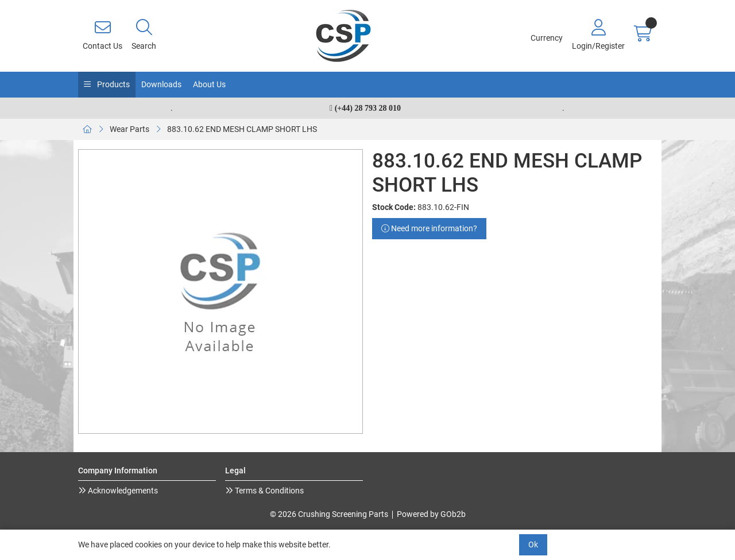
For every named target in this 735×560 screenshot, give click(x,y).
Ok (533, 545)
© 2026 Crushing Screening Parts (329, 514)
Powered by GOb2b (431, 514)
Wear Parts (129, 129)
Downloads (161, 84)
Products (113, 84)
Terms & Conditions (268, 491)
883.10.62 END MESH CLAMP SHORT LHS (242, 129)
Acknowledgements (122, 491)
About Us (209, 84)
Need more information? (429, 228)
